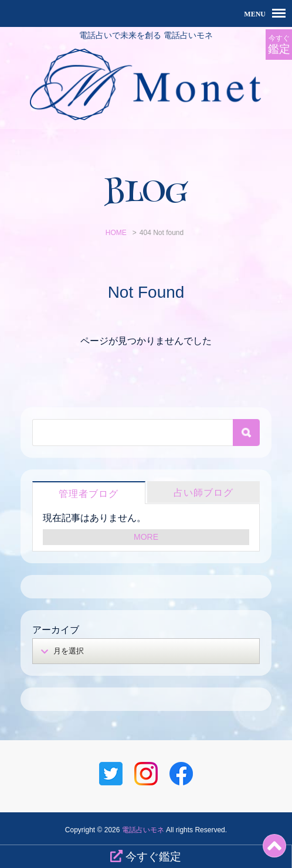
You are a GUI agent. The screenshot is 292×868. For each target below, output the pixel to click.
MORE (146, 537)
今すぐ (279, 45)
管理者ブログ (89, 494)
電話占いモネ (143, 830)
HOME (116, 233)
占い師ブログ (203, 493)
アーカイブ (56, 630)
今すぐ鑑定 (146, 856)
